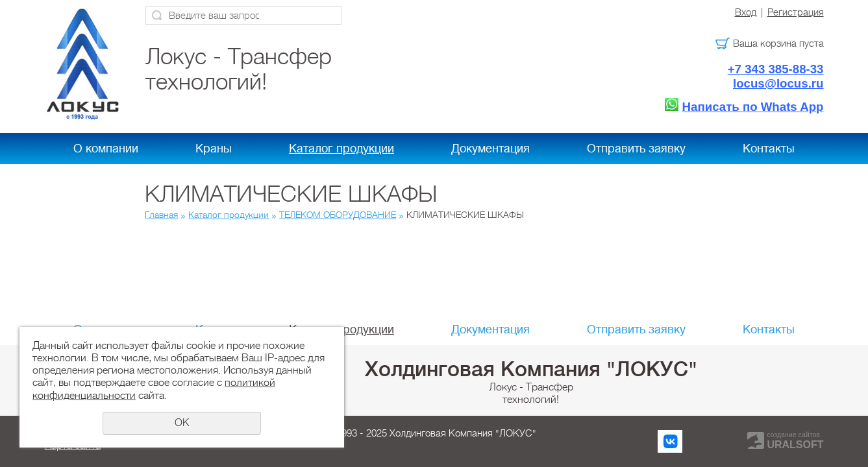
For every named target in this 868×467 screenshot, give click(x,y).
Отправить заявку (636, 149)
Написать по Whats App (753, 107)
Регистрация (796, 12)
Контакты (769, 149)
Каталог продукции (341, 149)
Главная (161, 215)
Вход (746, 12)
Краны (214, 149)
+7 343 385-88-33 (776, 69)
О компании (106, 149)
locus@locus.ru (778, 83)
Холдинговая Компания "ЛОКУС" (531, 369)
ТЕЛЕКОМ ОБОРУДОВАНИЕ (338, 215)
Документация (490, 149)
